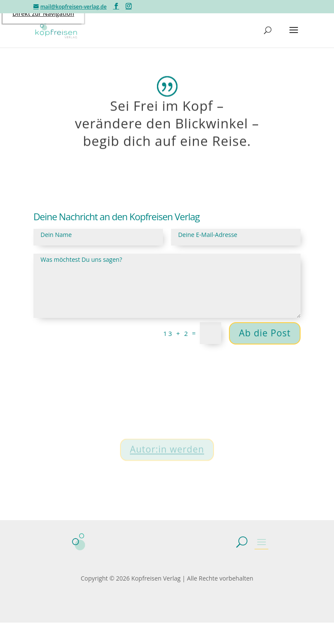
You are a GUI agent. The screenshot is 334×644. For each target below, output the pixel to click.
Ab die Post (265, 333)
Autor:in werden (167, 455)
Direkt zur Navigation (43, 13)
